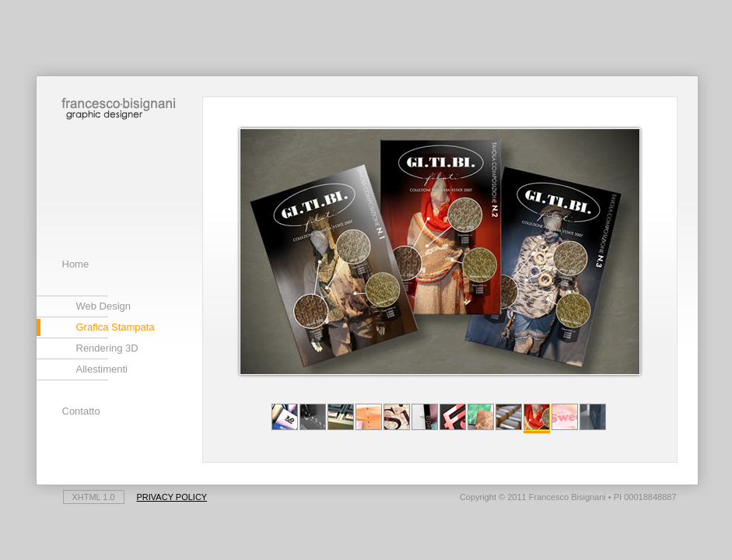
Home (76, 264)
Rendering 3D (107, 348)
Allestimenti (102, 369)
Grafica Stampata (116, 327)
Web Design (104, 306)
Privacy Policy (172, 497)
